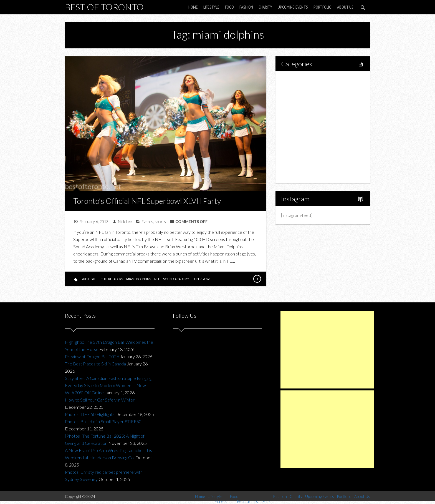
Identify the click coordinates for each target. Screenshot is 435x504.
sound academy (176, 279)
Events (147, 221)
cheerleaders (112, 279)
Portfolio (323, 7)
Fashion (246, 7)
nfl (157, 279)
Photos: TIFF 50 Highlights (90, 414)
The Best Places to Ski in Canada (95, 364)
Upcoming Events (293, 7)
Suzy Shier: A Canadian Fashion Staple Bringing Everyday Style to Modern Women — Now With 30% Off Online (108, 385)
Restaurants (304, 118)
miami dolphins (139, 279)
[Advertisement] (327, 350)
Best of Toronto (104, 7)
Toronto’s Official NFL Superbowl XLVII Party (147, 201)
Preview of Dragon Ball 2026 (92, 356)
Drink (298, 127)
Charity (265, 7)
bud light (89, 279)
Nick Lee (125, 221)
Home (193, 7)
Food (229, 7)
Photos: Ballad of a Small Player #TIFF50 (103, 421)
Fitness (300, 99)
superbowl (202, 279)
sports (160, 221)
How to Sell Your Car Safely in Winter (100, 400)
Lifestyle (211, 7)
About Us (345, 7)
